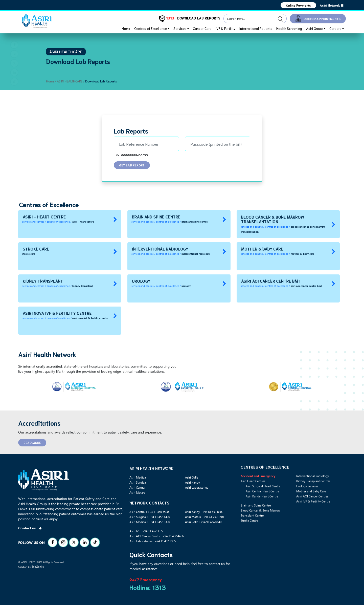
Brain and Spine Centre (256, 513)
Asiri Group (314, 28)
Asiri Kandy (192, 482)
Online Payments (298, 5)
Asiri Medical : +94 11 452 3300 (150, 522)
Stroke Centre (249, 528)
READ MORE (32, 442)
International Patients (256, 28)
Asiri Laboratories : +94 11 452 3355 (153, 541)
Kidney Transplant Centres (313, 489)
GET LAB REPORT (132, 165)
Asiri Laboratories (197, 487)
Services (180, 28)
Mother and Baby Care (311, 499)
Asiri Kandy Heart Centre (262, 504)
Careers (335, 28)
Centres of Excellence (151, 28)
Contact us (30, 528)
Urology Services (307, 494)
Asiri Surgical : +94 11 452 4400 (150, 517)
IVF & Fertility (225, 28)
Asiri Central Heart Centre (262, 499)
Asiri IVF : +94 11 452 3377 (146, 531)
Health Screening (289, 28)
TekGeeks (38, 567)
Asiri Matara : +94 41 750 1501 (205, 517)
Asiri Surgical (138, 482)
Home (126, 28)
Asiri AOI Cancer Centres (312, 504)
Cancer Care (202, 28)
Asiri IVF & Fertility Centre (313, 509)
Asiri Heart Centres (253, 489)
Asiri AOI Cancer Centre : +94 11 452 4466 (156, 536)
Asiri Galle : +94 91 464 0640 (203, 522)
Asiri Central (137, 487)
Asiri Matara (137, 492)
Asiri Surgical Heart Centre (263, 494)
